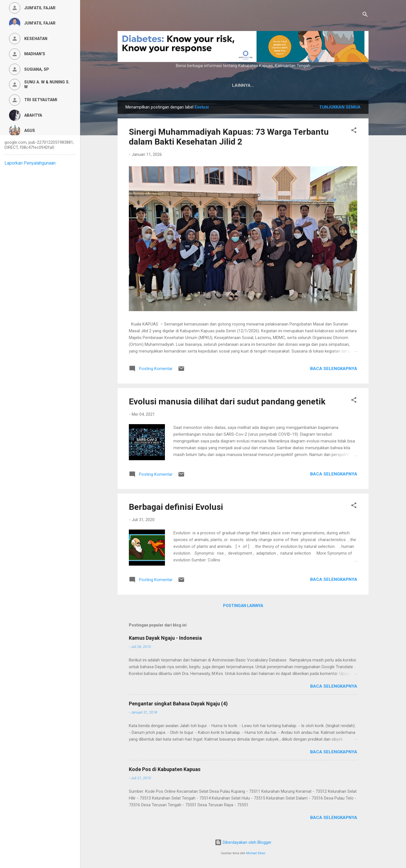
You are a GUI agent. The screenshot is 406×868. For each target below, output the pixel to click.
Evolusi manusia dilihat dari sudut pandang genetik (227, 401)
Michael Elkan (256, 853)
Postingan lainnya (243, 606)
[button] (354, 131)
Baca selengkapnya (334, 369)
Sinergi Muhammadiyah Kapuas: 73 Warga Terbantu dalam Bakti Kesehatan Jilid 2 (229, 137)
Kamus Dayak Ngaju (189, 85)
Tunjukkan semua (340, 107)
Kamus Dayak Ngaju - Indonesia (165, 638)
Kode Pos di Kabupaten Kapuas (165, 769)
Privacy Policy (240, 85)
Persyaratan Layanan (294, 85)
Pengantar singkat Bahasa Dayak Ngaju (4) (178, 704)
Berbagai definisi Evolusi (176, 507)
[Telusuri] (365, 15)
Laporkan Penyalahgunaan (30, 163)
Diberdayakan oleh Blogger (243, 842)
